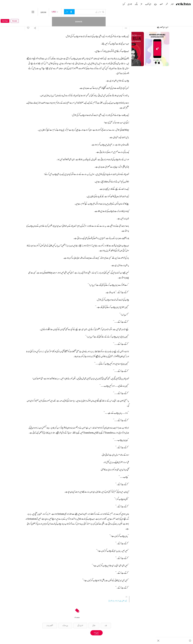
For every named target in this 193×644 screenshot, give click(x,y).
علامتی (94, 625)
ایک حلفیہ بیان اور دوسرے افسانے (118, 601)
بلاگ (136, 4)
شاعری (130, 4)
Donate (29, 12)
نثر (141, 4)
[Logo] (183, 4)
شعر (167, 4)
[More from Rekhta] (42, 12)
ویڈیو (155, 4)
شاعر (172, 4)
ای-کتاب (148, 4)
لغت (161, 4)
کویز (124, 4)
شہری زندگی (80, 625)
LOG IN (52, 12)
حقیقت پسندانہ (50, 625)
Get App (5, 12)
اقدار (106, 625)
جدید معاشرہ (65, 625)
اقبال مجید (127, 18)
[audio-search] (78, 12)
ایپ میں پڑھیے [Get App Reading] (96, 633)
